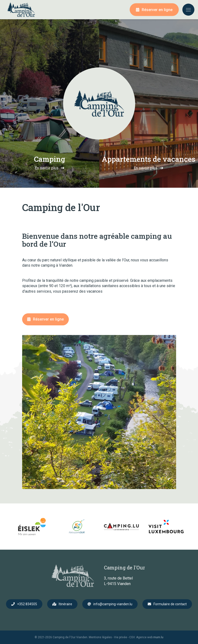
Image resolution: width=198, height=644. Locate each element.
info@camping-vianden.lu (113, 604)
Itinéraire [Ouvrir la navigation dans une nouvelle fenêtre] (65, 604)
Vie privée (121, 637)
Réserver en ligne (157, 10)
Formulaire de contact (170, 604)
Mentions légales (100, 637)
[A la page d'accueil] (21, 10)
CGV (132, 637)
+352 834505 (27, 604)
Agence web (144, 637)
